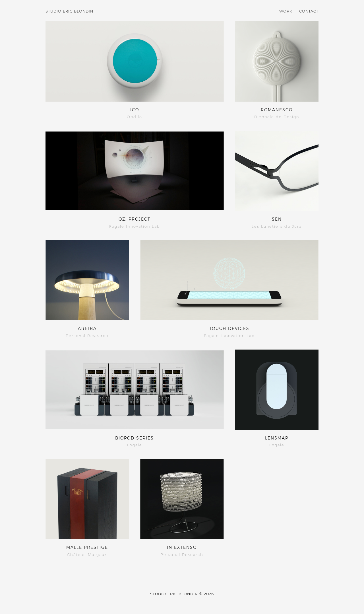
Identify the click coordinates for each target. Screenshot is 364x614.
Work (286, 11)
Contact (309, 11)
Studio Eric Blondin (69, 11)
